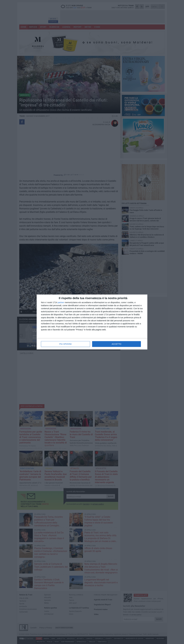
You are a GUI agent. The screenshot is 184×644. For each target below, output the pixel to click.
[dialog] (92, 322)
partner (61, 302)
